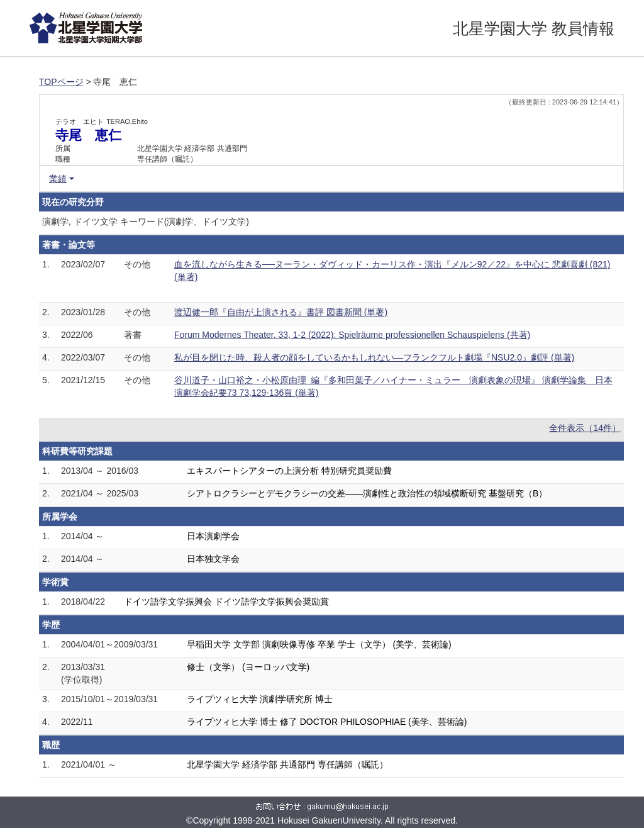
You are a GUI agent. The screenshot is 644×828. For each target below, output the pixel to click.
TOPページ (61, 82)
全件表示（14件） (585, 428)
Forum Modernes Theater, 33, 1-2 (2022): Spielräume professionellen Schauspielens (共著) (352, 335)
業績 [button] (58, 179)
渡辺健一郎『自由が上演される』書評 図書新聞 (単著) (281, 312)
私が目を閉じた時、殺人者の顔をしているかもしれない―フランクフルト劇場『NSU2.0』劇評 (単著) (374, 357)
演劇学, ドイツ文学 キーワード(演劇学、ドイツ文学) (146, 221)
